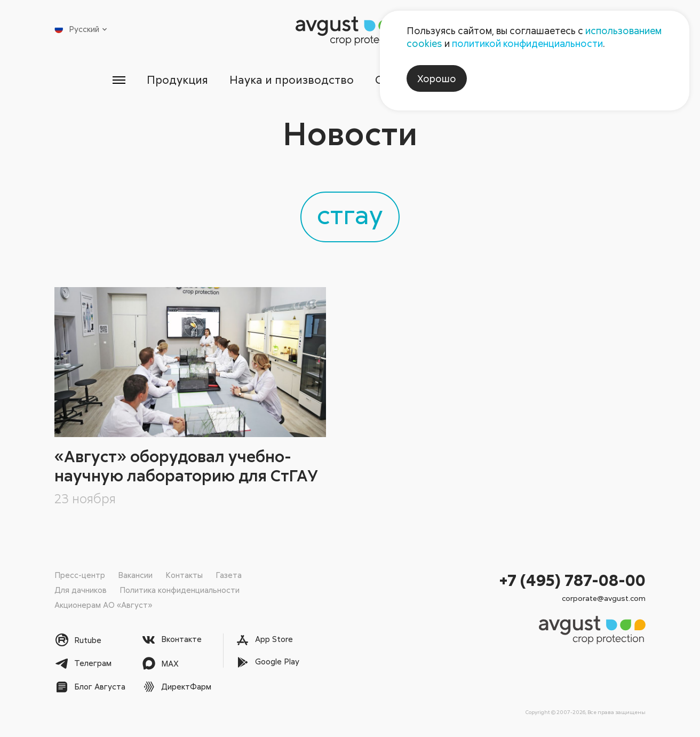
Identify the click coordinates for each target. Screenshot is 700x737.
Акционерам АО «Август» (103, 605)
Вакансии (135, 575)
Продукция (177, 80)
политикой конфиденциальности (527, 43)
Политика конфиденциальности (180, 590)
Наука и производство (292, 80)
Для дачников (81, 590)
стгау (350, 214)
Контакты (184, 575)
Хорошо (437, 78)
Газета (229, 575)
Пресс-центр (80, 575)
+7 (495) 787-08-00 (572, 580)
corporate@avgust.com (604, 598)
